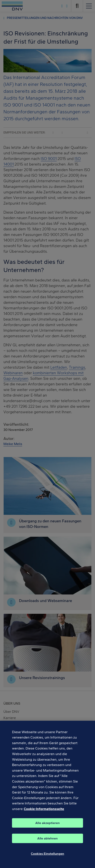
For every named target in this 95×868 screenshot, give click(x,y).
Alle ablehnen (47, 842)
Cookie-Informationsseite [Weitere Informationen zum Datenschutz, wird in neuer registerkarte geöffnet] (44, 812)
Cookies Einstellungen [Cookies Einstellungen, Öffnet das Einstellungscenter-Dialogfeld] (47, 857)
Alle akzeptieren (47, 826)
